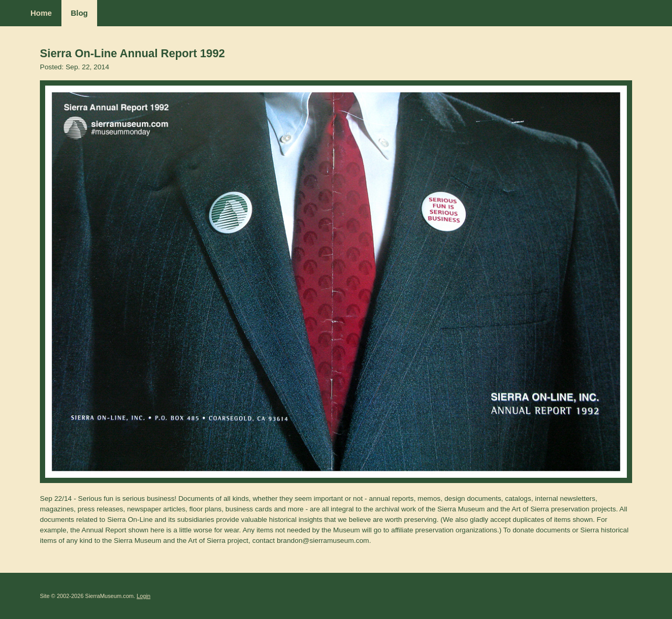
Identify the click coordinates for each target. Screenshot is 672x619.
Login (143, 596)
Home (41, 13)
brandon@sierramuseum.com (323, 541)
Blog (80, 13)
